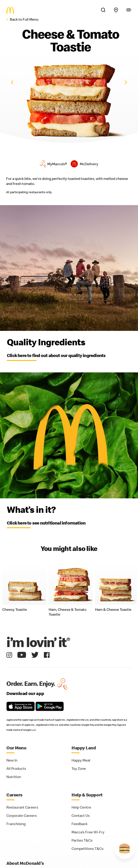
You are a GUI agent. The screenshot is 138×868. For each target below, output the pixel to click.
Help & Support (87, 795)
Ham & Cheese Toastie (113, 609)
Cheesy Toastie (15, 609)
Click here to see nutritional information (46, 523)
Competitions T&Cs (88, 848)
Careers (15, 795)
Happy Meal (81, 760)
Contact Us (81, 815)
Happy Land (84, 748)
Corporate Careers (22, 815)
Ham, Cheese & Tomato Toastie (68, 612)
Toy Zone (79, 768)
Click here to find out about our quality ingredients (56, 355)
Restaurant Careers (22, 807)
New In (12, 760)
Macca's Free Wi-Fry (88, 832)
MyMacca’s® (57, 164)
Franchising (16, 824)
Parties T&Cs (82, 840)
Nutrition (14, 777)
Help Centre (81, 807)
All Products (16, 768)
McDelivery (89, 164)
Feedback (80, 824)
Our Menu (16, 748)
